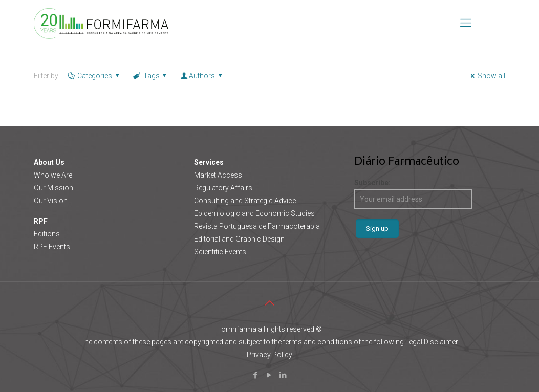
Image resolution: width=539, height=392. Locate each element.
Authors (202, 76)
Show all (486, 76)
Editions (47, 234)
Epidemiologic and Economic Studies (254, 213)
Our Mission (53, 188)
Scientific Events (220, 252)
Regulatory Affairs (223, 188)
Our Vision (51, 201)
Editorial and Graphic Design (239, 239)
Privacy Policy (269, 355)
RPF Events (52, 247)
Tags (150, 76)
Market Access (218, 175)
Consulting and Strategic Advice (245, 201)
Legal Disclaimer (432, 342)
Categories (94, 76)
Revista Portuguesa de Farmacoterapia (257, 226)
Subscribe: (413, 194)
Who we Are (53, 175)
